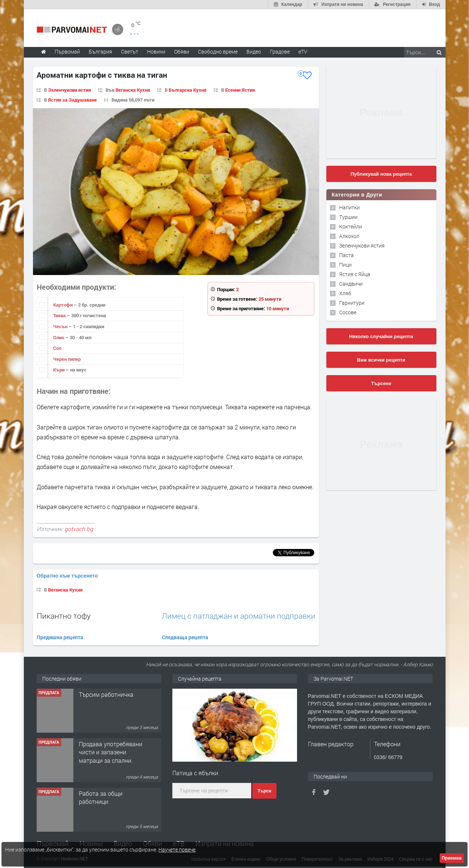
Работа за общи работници (101, 797)
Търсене (381, 383)
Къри (59, 370)
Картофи (63, 305)
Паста (347, 255)
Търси (264, 791)
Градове (280, 52)
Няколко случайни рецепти (381, 336)
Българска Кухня (188, 90)
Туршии (348, 217)
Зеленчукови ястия (69, 90)
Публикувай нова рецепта (381, 174)
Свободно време (218, 52)
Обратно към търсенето (67, 576)
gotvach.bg (79, 529)
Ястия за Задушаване (72, 100)
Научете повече (177, 849)
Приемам (452, 858)
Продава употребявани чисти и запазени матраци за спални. (111, 752)
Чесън (61, 326)
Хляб (345, 293)
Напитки (349, 207)
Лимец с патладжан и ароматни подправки (239, 616)
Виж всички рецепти (381, 360)
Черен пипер (67, 359)
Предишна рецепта (60, 637)
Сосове (348, 312)
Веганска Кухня (133, 90)
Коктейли (351, 226)
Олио (59, 337)
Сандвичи (351, 284)
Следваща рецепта (185, 637)
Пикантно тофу (64, 616)
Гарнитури (352, 303)
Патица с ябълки (195, 773)
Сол (57, 348)
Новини (156, 52)
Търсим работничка (106, 694)
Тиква (60, 315)
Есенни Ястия (240, 90)
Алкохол (349, 236)
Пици (345, 265)
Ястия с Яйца (355, 274)
